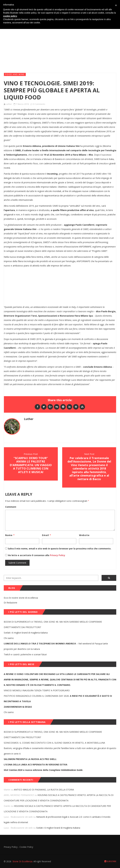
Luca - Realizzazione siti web (18, 817)
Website (84, 535)
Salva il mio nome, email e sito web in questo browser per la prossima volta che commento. (60, 549)
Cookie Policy (26, 847)
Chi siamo (9, 638)
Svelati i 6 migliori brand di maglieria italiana (26, 633)
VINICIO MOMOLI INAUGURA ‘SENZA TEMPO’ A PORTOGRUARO (37, 690)
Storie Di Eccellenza (22, 861)
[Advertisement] (60, 47)
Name (10, 535)
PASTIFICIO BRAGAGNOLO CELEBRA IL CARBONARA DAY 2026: (58, 699)
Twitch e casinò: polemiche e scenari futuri (25, 654)
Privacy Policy (57, 555)
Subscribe (110, 861)
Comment (11, 507)
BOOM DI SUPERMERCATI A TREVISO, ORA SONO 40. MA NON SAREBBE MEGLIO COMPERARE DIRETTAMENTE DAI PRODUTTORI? (53, 624)
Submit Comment (17, 563)
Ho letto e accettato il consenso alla (29, 555)
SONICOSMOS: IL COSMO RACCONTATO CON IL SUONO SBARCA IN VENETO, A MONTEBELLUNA (54, 743)
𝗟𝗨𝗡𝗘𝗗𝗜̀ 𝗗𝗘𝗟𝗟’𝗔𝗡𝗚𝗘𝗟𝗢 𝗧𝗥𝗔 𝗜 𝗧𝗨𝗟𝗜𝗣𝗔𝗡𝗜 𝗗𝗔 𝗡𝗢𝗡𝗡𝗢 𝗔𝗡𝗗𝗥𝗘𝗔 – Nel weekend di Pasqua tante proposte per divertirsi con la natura (56, 646)
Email (47, 535)
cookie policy (10, 16)
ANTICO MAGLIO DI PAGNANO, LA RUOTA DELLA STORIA (44, 790)
